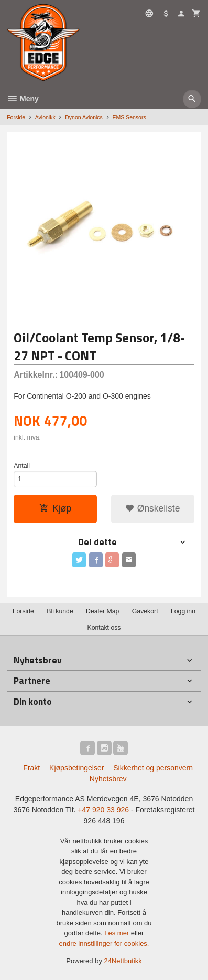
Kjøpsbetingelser (76, 768)
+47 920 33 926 (103, 810)
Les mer (118, 933)
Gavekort (145, 611)
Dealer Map (102, 611)
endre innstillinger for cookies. (104, 943)
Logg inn (183, 611)
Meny (23, 99)
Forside (16, 117)
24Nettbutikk (123, 961)
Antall (22, 466)
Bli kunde (60, 611)
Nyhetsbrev (108, 779)
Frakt (31, 768)
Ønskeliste (153, 508)
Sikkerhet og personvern (153, 768)
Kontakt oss (104, 628)
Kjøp (55, 508)
